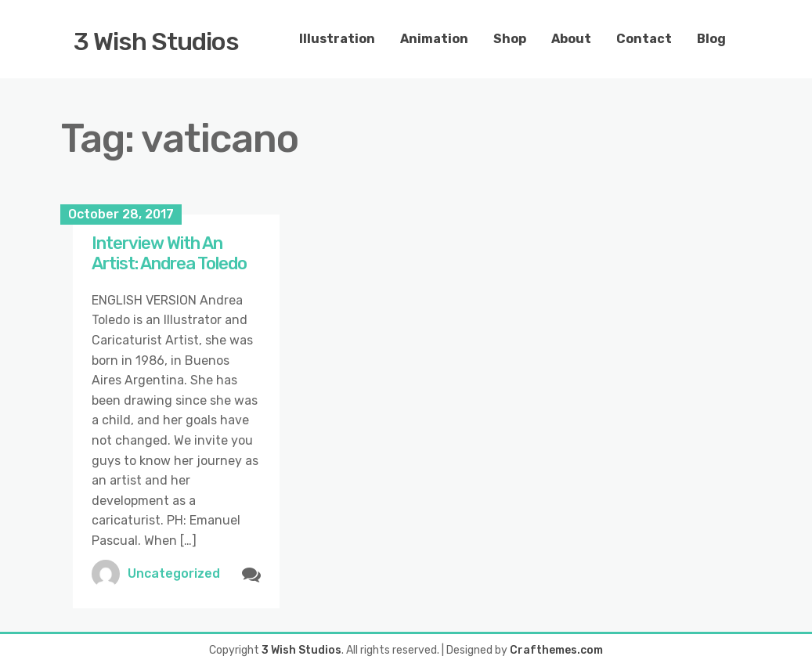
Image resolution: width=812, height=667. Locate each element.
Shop (510, 39)
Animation (434, 39)
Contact (644, 39)
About (571, 39)
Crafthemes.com (556, 650)
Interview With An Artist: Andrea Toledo (169, 253)
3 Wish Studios (156, 41)
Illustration (337, 39)
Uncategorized (174, 573)
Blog (711, 39)
